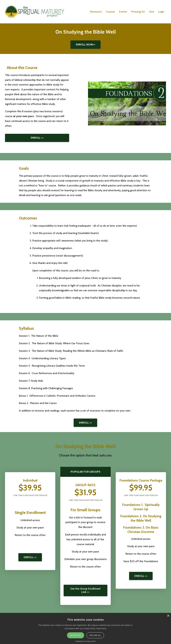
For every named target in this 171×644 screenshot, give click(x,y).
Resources (96, 12)
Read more (101, 628)
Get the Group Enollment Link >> (85, 590)
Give (152, 12)
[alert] (85, 628)
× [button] (168, 616)
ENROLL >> (37, 138)
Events (123, 12)
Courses (110, 12)
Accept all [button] (76, 635)
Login (161, 12)
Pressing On (138, 12)
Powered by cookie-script (86, 641)
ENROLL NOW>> (85, 45)
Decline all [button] (95, 635)
